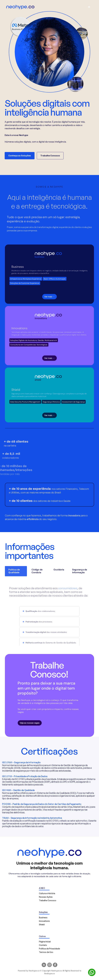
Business (43, 919)
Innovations (44, 922)
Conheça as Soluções (18, 156)
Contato (43, 946)
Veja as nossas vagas (29, 723)
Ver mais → (49, 299)
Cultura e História (47, 895)
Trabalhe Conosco (49, 156)
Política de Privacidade (49, 950)
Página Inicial (45, 943)
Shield (42, 926)
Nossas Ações (46, 898)
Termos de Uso (46, 953)
